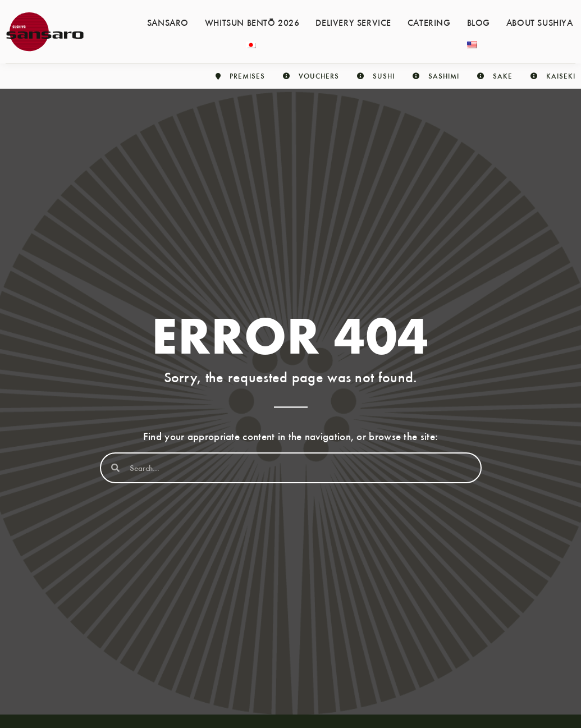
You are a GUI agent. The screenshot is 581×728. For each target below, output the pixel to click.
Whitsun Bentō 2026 (252, 22)
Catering (429, 22)
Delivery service (353, 22)
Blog (479, 22)
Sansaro (168, 22)
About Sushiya (540, 22)
